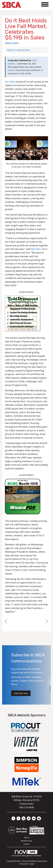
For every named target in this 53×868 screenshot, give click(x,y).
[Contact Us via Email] (39, 818)
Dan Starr (36, 249)
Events (27, 844)
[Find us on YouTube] (34, 818)
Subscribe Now (21, 693)
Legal (32, 864)
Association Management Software (26, 853)
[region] (47, 621)
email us (11, 70)
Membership (26, 841)
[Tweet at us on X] (18, 818)
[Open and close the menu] (36, 4)
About (27, 837)
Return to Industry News (19, 50)
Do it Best (10, 82)
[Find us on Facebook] (13, 818)
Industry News (12, 43)
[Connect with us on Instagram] (29, 818)
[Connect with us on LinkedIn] (24, 818)
